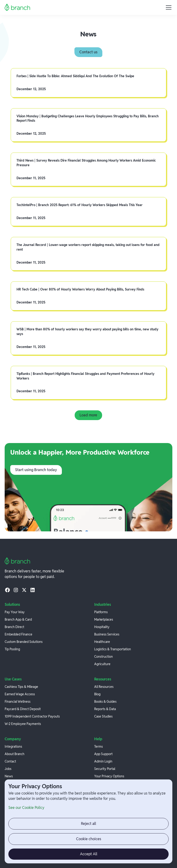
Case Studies (103, 716)
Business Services (107, 634)
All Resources (104, 687)
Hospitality (102, 627)
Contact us (88, 52)
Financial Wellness (18, 702)
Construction (104, 657)
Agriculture (102, 664)
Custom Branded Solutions (24, 642)
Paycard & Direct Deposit (23, 709)
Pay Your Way (15, 612)
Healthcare (102, 642)
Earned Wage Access (20, 694)
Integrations (13, 747)
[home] (18, 7)
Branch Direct (14, 627)
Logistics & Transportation (113, 649)
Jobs (8, 769)
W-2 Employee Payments (23, 724)
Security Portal (105, 769)
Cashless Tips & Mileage (21, 687)
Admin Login (103, 761)
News (9, 776)
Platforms (101, 612)
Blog (97, 694)
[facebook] (7, 590)
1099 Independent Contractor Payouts (32, 716)
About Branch (15, 754)
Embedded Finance (18, 634)
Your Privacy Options (109, 776)
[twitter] (24, 590)
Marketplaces (104, 619)
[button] (168, 7)
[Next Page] (88, 415)
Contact (10, 761)
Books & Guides (105, 702)
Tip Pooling (12, 649)
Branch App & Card (18, 619)
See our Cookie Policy (26, 808)
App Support (103, 754)
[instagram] (16, 590)
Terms (99, 747)
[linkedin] (33, 590)
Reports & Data (105, 709)
